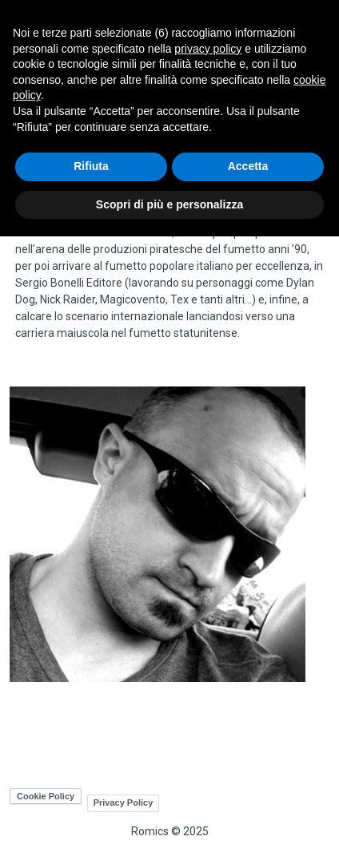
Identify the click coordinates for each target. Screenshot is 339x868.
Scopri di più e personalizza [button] (169, 204)
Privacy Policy (124, 803)
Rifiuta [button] (91, 166)
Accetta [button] (248, 166)
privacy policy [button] (208, 49)
